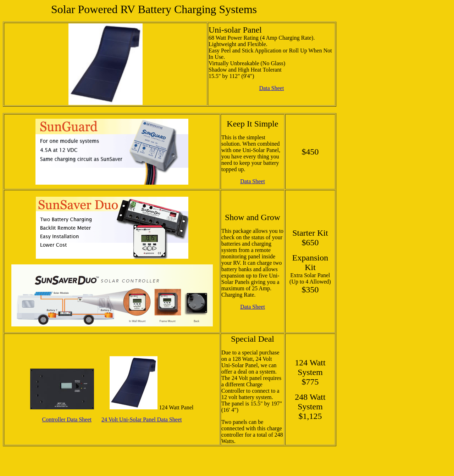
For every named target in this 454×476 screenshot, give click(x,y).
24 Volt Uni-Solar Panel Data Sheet (142, 419)
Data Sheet (272, 88)
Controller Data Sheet (67, 419)
